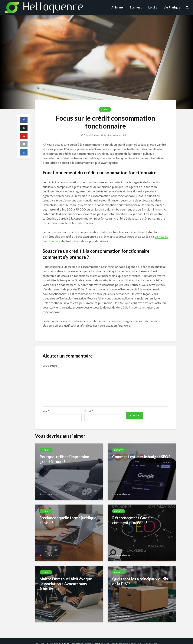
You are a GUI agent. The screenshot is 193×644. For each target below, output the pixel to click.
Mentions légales (82, 638)
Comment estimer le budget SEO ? (141, 457)
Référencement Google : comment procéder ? (133, 520)
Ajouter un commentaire (116, 135)
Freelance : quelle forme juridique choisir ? (68, 520)
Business (136, 7)
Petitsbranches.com (123, 638)
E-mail (89, 411)
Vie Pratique (172, 7)
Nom (46, 411)
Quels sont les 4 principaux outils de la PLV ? (140, 581)
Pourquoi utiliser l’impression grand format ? (64, 459)
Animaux (117, 7)
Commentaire (50, 366)
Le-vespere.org (148, 638)
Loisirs (153, 7)
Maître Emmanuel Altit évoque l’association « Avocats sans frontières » (66, 584)
